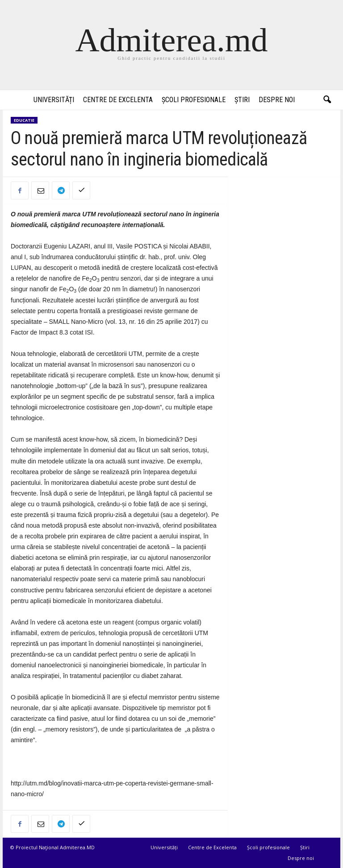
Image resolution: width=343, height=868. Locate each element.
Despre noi (277, 100)
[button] (327, 100)
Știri (242, 100)
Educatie (24, 120)
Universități (54, 100)
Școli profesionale (194, 100)
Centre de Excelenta (118, 100)
